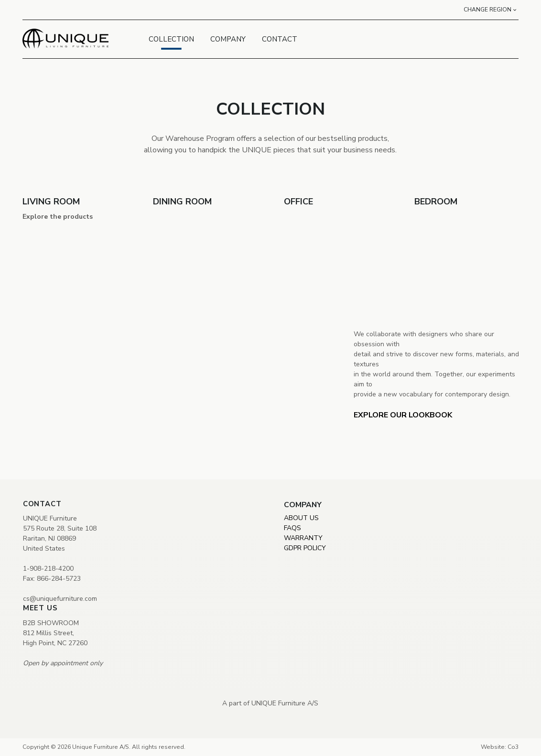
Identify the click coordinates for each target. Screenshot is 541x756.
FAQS (292, 528)
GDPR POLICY (305, 548)
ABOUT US (301, 518)
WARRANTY (303, 538)
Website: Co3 (500, 747)
